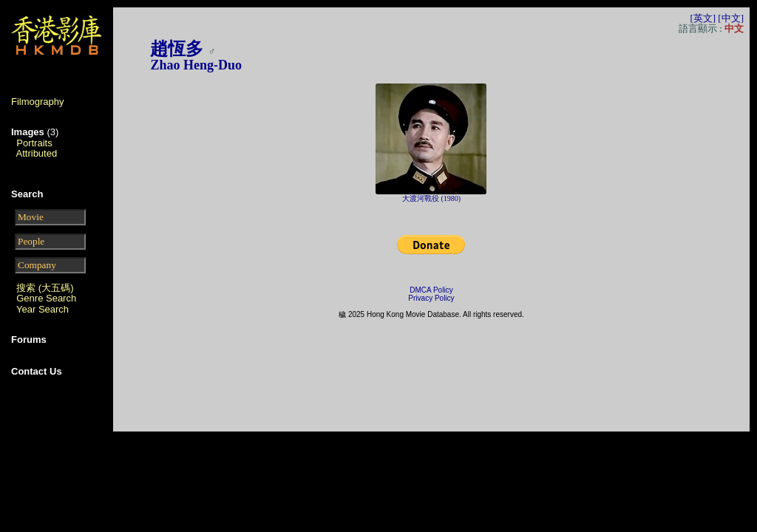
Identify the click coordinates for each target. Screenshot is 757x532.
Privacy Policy (431, 298)
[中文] (731, 18)
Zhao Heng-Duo (196, 65)
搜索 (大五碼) (45, 288)
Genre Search (46, 298)
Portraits (34, 143)
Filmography (38, 102)
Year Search (43, 309)
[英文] (703, 18)
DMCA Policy (431, 290)
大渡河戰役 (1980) (431, 198)
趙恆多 (177, 49)
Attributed (37, 153)
